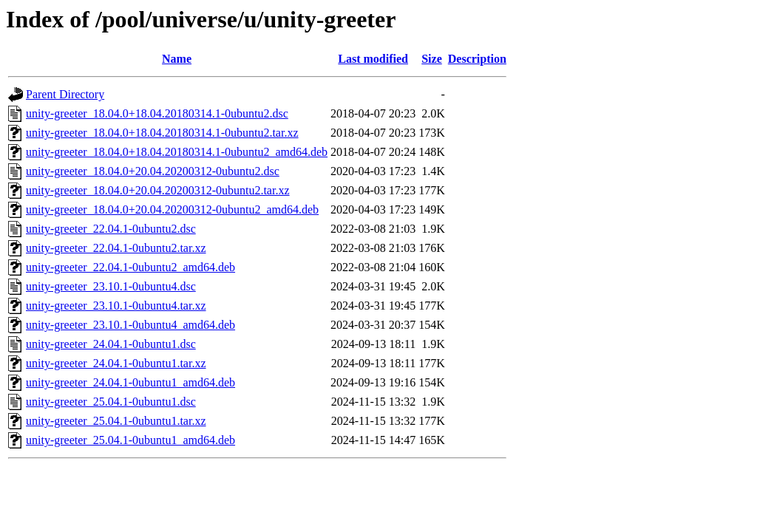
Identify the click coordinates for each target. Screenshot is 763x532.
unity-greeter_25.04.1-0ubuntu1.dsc (111, 402)
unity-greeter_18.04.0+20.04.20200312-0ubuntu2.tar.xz (158, 190)
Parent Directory (65, 94)
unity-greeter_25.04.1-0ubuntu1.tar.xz (116, 421)
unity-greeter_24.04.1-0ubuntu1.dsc (111, 344)
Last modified (373, 59)
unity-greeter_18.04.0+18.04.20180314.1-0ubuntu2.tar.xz (162, 133)
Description (477, 59)
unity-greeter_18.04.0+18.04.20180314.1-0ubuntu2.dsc (157, 113)
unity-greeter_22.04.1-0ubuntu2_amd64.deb (130, 267)
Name (177, 59)
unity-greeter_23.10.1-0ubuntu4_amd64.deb (130, 325)
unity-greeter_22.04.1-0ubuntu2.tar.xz (116, 248)
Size (432, 59)
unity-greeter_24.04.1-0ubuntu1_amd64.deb (130, 382)
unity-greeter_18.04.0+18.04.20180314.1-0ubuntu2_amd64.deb (177, 152)
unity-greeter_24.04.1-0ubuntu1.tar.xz (116, 363)
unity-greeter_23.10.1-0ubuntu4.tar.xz (116, 306)
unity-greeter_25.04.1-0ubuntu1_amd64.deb (130, 440)
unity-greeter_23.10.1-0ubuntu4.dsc (111, 286)
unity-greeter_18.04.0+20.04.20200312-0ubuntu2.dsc (153, 171)
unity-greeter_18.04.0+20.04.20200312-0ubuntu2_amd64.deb (172, 209)
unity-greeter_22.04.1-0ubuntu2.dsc (111, 229)
